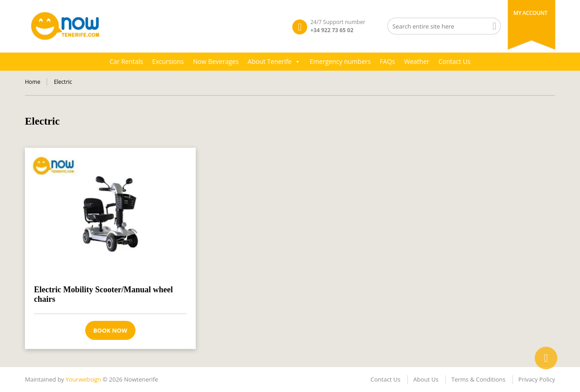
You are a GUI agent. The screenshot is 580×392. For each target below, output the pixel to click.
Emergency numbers (340, 61)
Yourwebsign (83, 379)
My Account (530, 13)
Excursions (168, 61)
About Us (426, 379)
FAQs (387, 61)
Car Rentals (126, 61)
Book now (110, 330)
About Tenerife (274, 62)
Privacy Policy (537, 379)
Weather (417, 61)
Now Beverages (216, 61)
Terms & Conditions (478, 379)
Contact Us (455, 61)
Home (33, 82)
